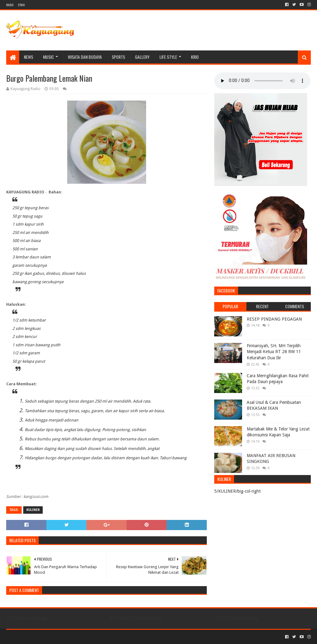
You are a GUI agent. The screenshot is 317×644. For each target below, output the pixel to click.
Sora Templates (41, 637)
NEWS (28, 57)
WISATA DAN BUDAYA (85, 57)
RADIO (10, 5)
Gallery (142, 57)
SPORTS (118, 57)
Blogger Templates (76, 637)
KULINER (33, 510)
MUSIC (48, 57)
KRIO (195, 57)
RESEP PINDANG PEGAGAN (274, 319)
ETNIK (21, 5)
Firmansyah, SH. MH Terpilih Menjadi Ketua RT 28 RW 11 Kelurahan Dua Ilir (274, 352)
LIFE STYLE (168, 57)
